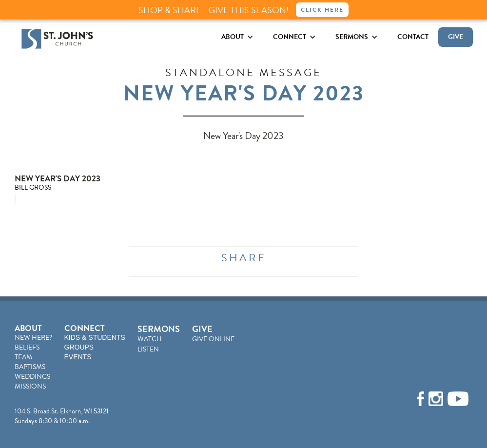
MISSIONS (30, 386)
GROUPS (79, 347)
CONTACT (413, 37)
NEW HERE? (33, 338)
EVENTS (78, 357)
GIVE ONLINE (213, 339)
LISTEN (148, 349)
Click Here (322, 10)
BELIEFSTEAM (27, 352)
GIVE (456, 37)
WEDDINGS (32, 377)
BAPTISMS (30, 367)
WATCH (150, 339)
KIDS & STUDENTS (95, 337)
